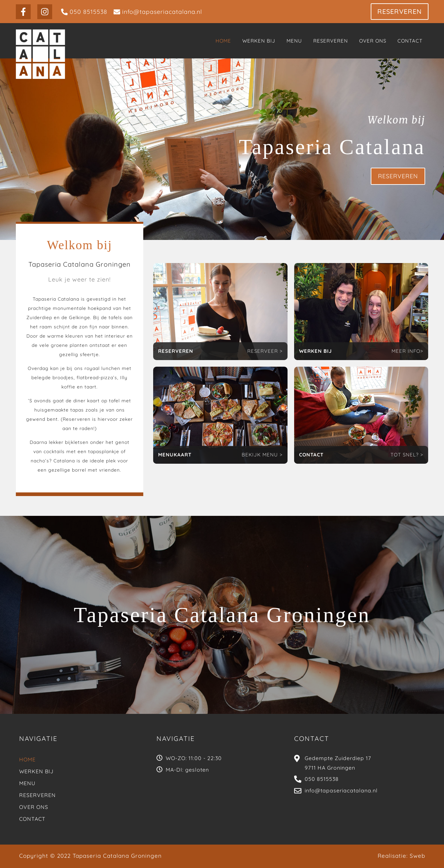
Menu (27, 783)
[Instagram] (45, 12)
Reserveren (37, 795)
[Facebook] (23, 12)
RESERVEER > (265, 351)
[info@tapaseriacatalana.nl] (158, 12)
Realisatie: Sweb (401, 856)
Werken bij (36, 771)
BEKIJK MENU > (262, 455)
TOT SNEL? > (407, 455)
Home (27, 759)
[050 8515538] (84, 12)
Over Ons (34, 807)
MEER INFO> (407, 351)
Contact (32, 819)
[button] (400, 12)
